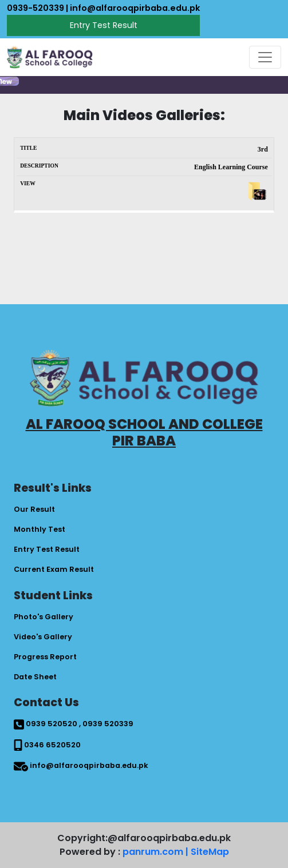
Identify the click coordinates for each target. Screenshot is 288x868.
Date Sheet (35, 677)
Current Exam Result (54, 569)
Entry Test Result (104, 25)
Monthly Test (40, 529)
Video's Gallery (43, 637)
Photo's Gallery (44, 617)
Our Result (34, 509)
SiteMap (210, 852)
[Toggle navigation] (265, 57)
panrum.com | (155, 852)
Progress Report (45, 657)
